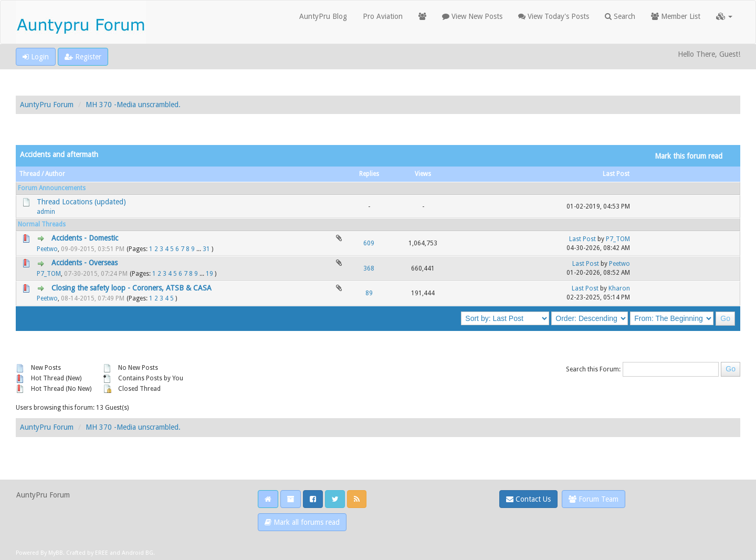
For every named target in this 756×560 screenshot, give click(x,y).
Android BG (138, 553)
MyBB (56, 553)
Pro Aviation (383, 16)
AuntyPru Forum (47, 105)
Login (36, 57)
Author (55, 174)
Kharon (619, 288)
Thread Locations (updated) (81, 202)
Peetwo (47, 249)
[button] (724, 16)
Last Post (616, 174)
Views (423, 174)
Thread (29, 174)
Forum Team (594, 499)
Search (620, 16)
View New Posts (472, 16)
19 (209, 274)
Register (83, 57)
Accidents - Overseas (85, 263)
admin (46, 212)
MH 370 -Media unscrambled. (133, 105)
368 (369, 268)
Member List (676, 16)
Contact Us (528, 499)
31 (206, 249)
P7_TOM (618, 239)
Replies (369, 174)
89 (369, 293)
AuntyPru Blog (323, 16)
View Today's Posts (554, 16)
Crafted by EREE (87, 553)
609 (369, 243)
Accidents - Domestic (85, 238)
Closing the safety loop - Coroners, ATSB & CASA (132, 288)
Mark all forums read (302, 522)
